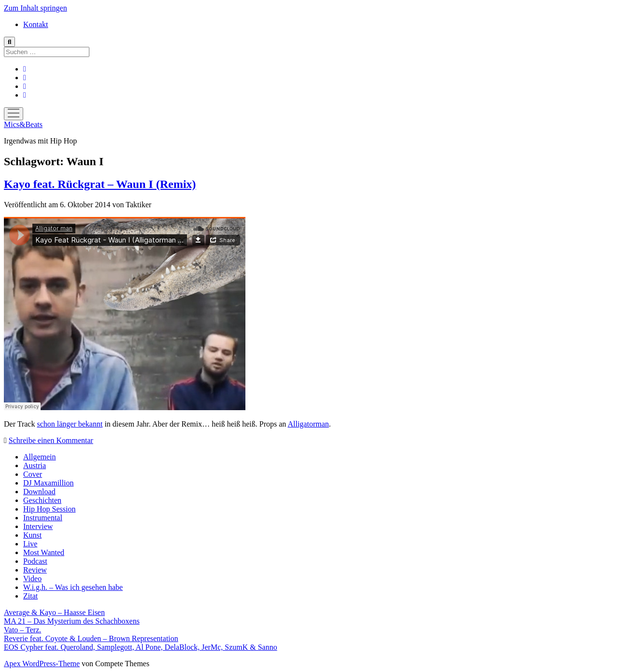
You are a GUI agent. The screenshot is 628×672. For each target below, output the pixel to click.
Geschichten (42, 500)
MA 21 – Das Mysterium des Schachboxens (72, 621)
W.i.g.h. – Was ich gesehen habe (73, 587)
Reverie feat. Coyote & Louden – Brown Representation (91, 638)
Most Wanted (44, 552)
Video (32, 579)
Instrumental (43, 518)
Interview (38, 526)
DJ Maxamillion (48, 483)
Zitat (30, 596)
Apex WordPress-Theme (42, 664)
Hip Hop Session (49, 509)
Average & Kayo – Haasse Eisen (54, 612)
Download (39, 492)
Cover (33, 474)
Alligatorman (308, 424)
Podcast (35, 561)
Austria (35, 465)
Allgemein (40, 457)
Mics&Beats (23, 124)
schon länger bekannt (70, 424)
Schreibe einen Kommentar (51, 440)
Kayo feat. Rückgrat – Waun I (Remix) (100, 184)
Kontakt (36, 24)
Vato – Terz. (22, 630)
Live (30, 544)
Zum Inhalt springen (36, 8)
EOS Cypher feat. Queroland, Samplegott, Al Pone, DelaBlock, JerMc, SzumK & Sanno (141, 647)
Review (35, 570)
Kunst (32, 535)
